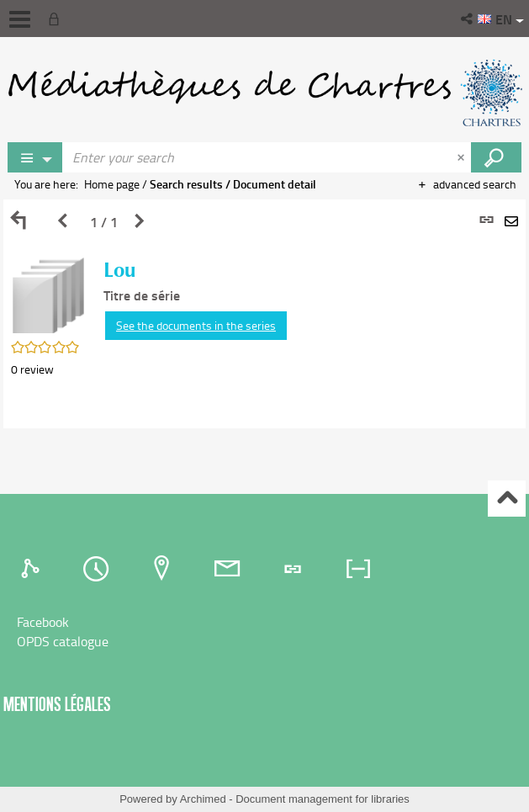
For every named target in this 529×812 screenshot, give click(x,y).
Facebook (43, 622)
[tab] (33, 569)
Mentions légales (57, 704)
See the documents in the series (196, 325)
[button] (468, 19)
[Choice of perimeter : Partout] (35, 157)
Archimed (203, 799)
